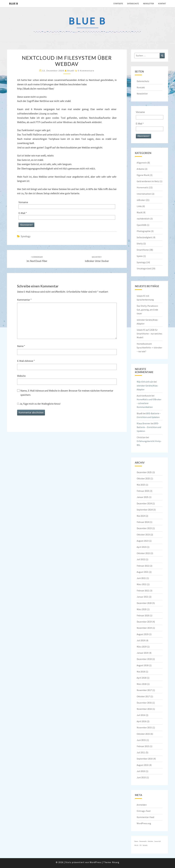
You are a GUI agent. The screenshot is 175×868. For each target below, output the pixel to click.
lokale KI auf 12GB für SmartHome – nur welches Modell (149, 334)
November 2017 (144, 690)
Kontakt (162, 4)
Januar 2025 (142, 497)
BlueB (71, 71)
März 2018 (142, 684)
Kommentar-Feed (145, 817)
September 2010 (145, 759)
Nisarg (116, 862)
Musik (139, 212)
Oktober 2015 (143, 734)
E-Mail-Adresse (26, 361)
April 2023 (141, 547)
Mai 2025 (141, 485)
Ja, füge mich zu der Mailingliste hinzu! (39, 404)
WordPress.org (144, 823)
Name (21, 346)
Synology (26, 236)
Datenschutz (133, 4)
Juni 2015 (141, 740)
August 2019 (143, 634)
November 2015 (144, 727)
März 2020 (142, 609)
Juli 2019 (141, 640)
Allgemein (142, 163)
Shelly (140, 244)
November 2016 (144, 709)
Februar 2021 (143, 591)
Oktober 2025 (143, 478)
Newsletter (149, 4)
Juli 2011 (141, 752)
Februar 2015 (143, 746)
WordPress (95, 862)
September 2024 (145, 510)
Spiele (140, 256)
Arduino (140, 169)
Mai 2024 (141, 516)
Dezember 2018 (144, 659)
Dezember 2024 (144, 503)
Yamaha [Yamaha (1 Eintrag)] (145, 845)
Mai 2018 (141, 672)
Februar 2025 (143, 491)
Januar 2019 (142, 653)
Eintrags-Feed (144, 811)
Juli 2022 (141, 559)
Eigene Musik (143, 175)
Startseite (118, 4)
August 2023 (143, 541)
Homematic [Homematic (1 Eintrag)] (143, 841)
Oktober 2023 (143, 535)
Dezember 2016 (144, 703)
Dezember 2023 (144, 528)
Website (21, 376)
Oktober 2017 (143, 696)
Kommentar (24, 300)
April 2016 (141, 721)
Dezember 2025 (144, 472)
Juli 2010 (141, 771)
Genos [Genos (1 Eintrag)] (136, 841)
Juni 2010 (141, 777)
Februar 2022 (143, 566)
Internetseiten (144, 194)
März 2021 (142, 584)
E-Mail (23, 213)
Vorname (23, 202)
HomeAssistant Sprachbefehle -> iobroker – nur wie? (149, 348)
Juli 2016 (141, 715)
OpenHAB (141, 225)
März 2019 (142, 647)
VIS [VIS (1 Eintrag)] (141, 845)
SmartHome (143, 250)
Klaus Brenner (144, 423)
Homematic (142, 187)
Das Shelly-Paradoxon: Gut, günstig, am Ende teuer (147, 310)
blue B (13, 3)
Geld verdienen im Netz (148, 181)
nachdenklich (143, 219)
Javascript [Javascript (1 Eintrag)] (157, 841)
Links (139, 206)
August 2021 (143, 572)
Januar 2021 (142, 597)
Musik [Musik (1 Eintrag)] (136, 845)
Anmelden (142, 805)
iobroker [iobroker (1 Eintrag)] (150, 841)
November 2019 (144, 628)
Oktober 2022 (143, 553)
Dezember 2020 (144, 603)
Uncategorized (144, 268)
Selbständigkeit (144, 237)
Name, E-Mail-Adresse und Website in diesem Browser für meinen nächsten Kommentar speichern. (67, 393)
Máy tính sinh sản (145, 382)
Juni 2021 (141, 578)
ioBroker (141, 200)
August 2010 (143, 765)
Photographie (144, 231)
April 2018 (141, 678)
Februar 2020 (143, 615)
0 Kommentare (86, 71)
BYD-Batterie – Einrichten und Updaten (149, 427)
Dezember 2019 (144, 622)
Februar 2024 (143, 522)
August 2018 (143, 665)
